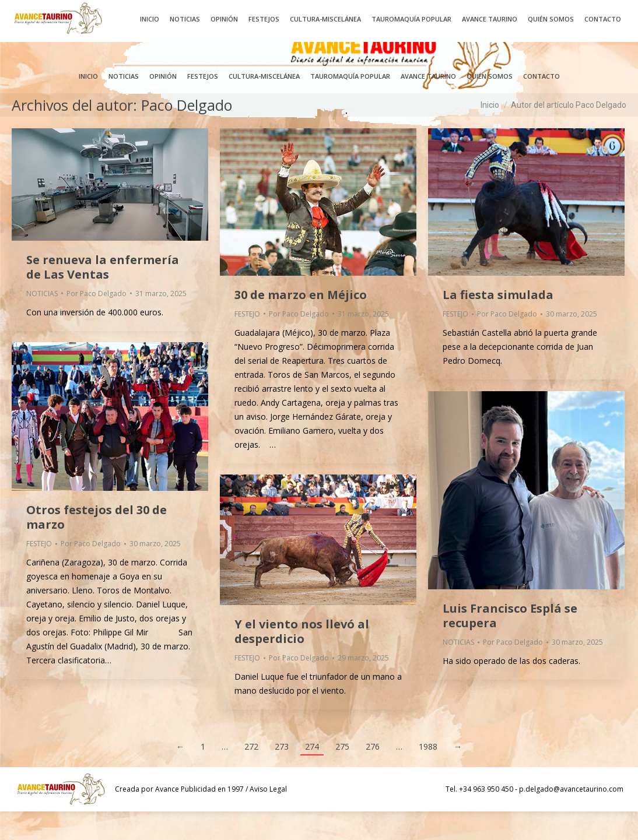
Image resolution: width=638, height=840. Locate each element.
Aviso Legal (268, 818)
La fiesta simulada (498, 323)
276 (373, 775)
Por (97, 322)
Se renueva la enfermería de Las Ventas (103, 296)
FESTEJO (247, 342)
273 (282, 775)
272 (251, 775)
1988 (428, 775)
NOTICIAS (42, 322)
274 (312, 775)
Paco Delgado (187, 133)
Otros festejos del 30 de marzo (97, 546)
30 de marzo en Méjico (301, 323)
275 (342, 775)
